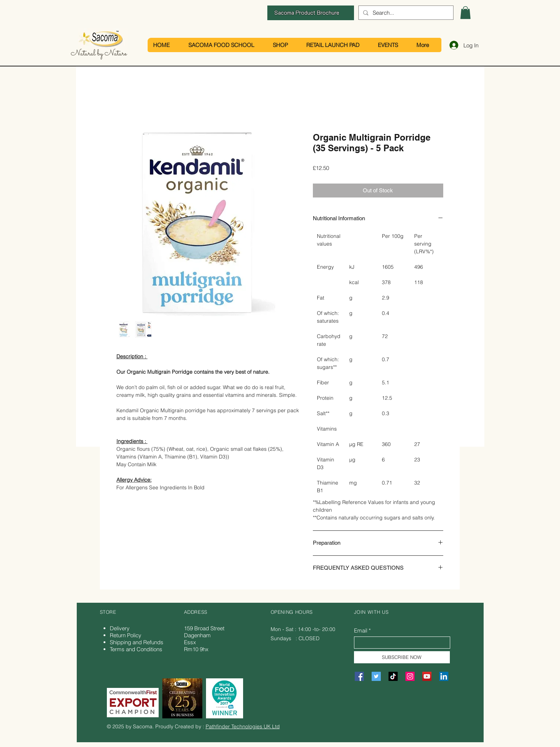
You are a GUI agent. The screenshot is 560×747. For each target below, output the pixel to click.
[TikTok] (393, 676)
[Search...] (405, 13)
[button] (465, 13)
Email (361, 630)
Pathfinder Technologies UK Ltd (243, 726)
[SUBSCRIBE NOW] (402, 657)
